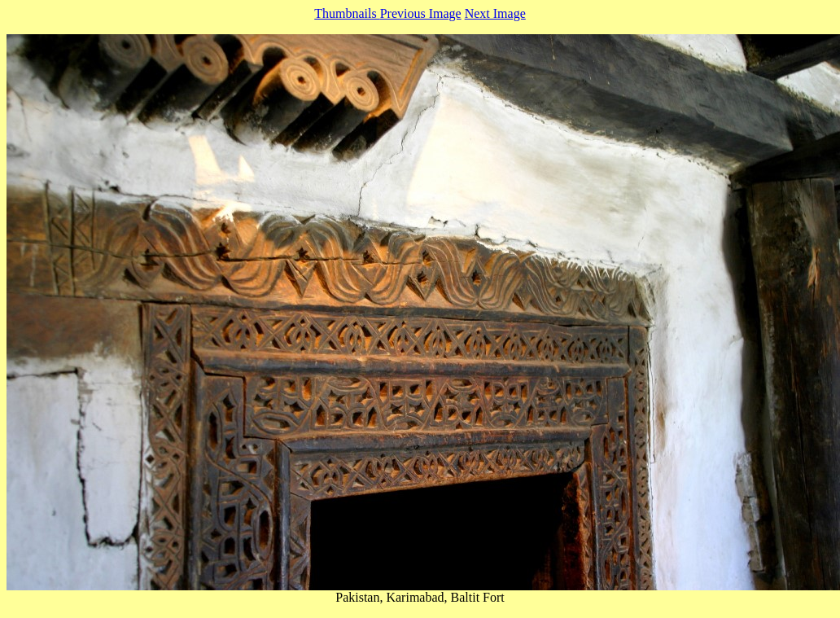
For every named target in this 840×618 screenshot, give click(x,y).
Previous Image (421, 13)
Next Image (495, 13)
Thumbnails (347, 13)
